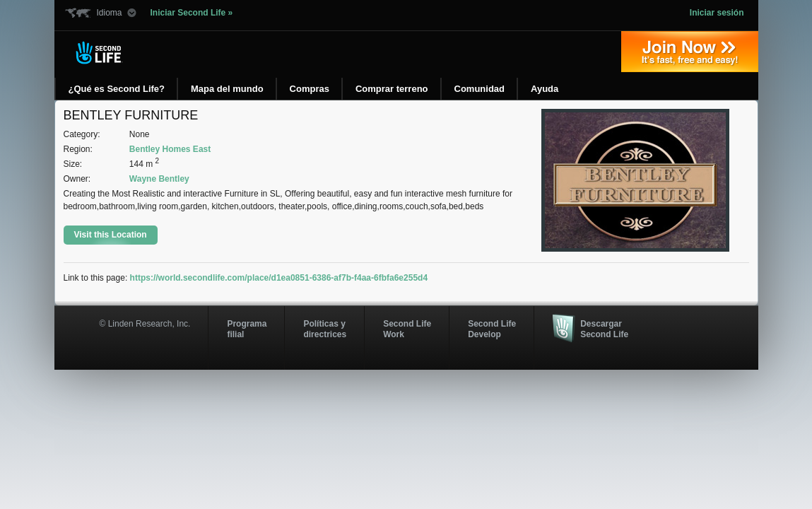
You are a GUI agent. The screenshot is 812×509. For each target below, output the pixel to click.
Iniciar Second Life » (192, 13)
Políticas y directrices (325, 329)
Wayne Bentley (159, 179)
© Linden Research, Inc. (145, 324)
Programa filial (247, 329)
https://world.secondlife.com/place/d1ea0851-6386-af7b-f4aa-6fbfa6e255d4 (279, 278)
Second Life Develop (492, 329)
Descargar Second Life (604, 329)
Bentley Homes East (170, 149)
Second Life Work (407, 329)
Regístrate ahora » (690, 52)
